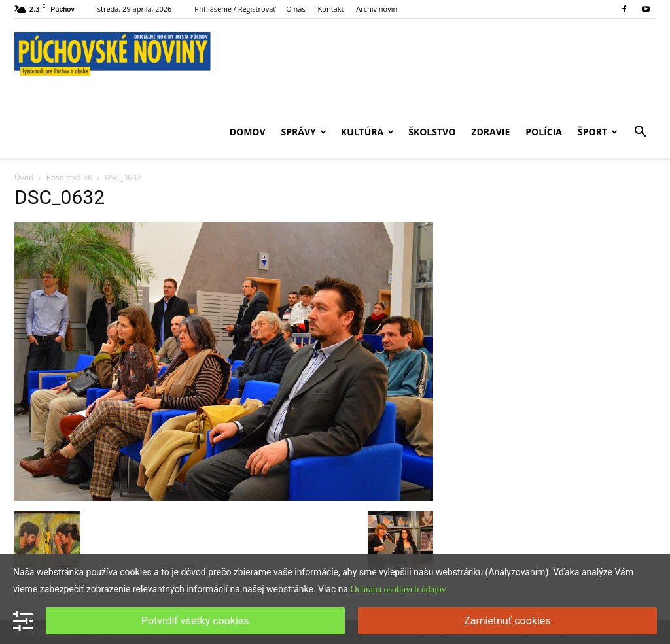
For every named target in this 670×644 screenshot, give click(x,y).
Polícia (544, 132)
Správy (304, 132)
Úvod (24, 178)
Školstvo (432, 132)
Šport (598, 132)
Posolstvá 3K (69, 178)
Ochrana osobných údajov (398, 589)
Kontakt (331, 9)
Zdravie (490, 132)
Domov (248, 132)
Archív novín (377, 9)
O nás (296, 9)
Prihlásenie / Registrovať (235, 9)
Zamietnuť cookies (507, 621)
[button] (640, 133)
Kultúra (367, 132)
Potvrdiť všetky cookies (195, 621)
